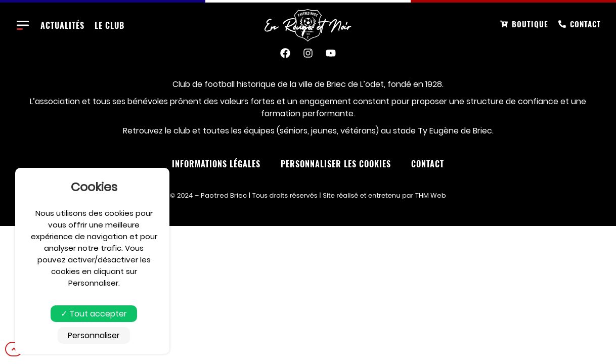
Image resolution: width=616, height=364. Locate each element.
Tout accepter (94, 314)
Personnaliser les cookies (336, 164)
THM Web (431, 195)
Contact (428, 164)
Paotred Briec (224, 195)
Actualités (62, 25)
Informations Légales (216, 164)
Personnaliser (94, 335)
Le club (109, 25)
